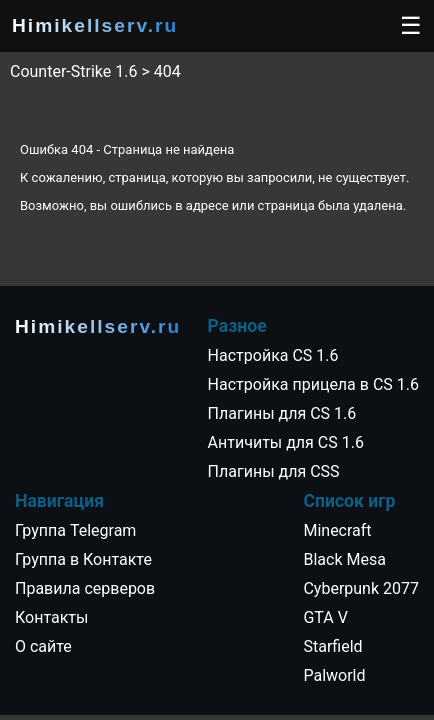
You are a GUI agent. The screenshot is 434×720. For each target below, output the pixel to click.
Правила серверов (85, 588)
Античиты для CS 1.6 (286, 442)
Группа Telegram (75, 530)
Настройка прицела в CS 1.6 (313, 384)
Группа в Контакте (83, 559)
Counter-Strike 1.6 (73, 71)
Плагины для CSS (274, 471)
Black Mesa (344, 559)
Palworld (334, 675)
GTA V (325, 617)
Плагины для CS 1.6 (282, 413)
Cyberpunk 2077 (361, 588)
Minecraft (337, 530)
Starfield (332, 646)
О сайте (43, 646)
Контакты (51, 617)
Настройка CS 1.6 (273, 355)
